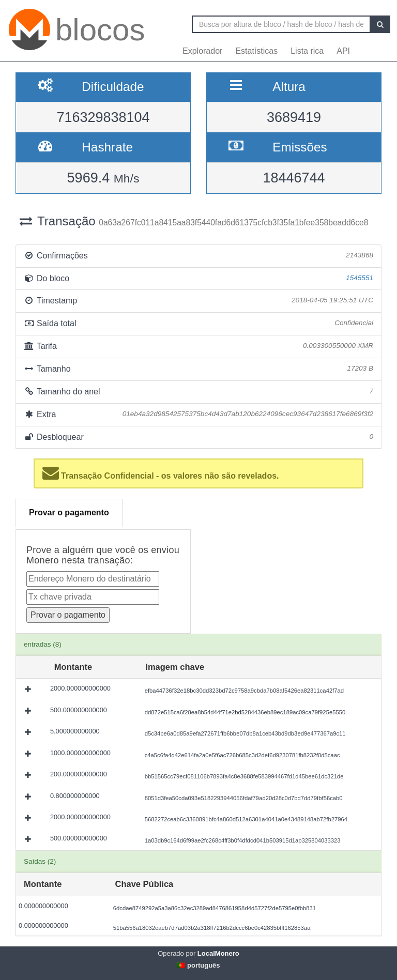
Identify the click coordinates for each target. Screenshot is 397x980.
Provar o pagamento (69, 512)
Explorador (202, 51)
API (343, 51)
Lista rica (307, 51)
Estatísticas (256, 51)
